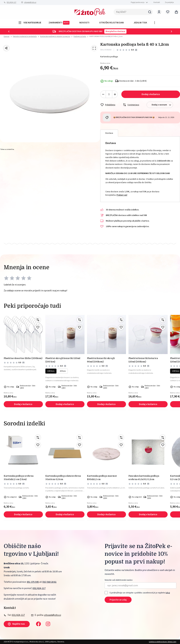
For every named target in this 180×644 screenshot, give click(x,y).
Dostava (109, 133)
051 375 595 (33, 582)
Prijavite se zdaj (118, 600)
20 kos (63, 371)
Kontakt (157, 2)
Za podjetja (169, 2)
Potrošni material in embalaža (25, 36)
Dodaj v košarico (151, 94)
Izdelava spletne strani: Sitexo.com (163, 642)
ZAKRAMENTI (59, 23)
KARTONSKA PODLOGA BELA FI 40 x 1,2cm (106, 36)
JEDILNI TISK (140, 23)
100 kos (51, 371)
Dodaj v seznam (162, 105)
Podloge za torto (80, 36)
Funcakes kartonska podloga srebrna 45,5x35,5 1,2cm (144, 478)
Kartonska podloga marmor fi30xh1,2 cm (102, 478)
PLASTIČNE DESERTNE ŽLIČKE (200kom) (23, 358)
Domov (7, 37)
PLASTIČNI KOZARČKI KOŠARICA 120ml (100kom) (143, 360)
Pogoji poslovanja (138, 2)
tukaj (168, 593)
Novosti (84, 23)
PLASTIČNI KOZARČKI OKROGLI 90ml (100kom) (101, 360)
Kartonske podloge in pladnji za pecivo (55, 36)
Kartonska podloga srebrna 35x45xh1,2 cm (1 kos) (19, 478)
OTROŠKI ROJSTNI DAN (111, 23)
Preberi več (122, 195)
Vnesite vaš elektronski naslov (119, 580)
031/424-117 (11, 2)
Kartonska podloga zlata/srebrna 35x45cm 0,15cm (63, 478)
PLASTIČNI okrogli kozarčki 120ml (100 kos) (63, 360)
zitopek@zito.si (30, 2)
